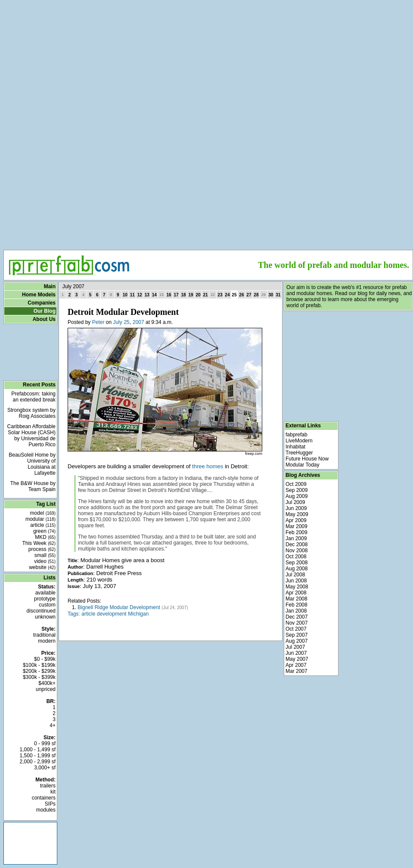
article (43, 525)
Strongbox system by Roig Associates (31, 413)
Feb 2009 (297, 532)
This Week (39, 543)
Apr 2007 (296, 665)
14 (154, 295)
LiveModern (299, 441)
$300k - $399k (39, 677)
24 (227, 295)
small (45, 555)
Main (50, 286)
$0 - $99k (45, 659)
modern (47, 641)
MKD (45, 537)
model (43, 513)
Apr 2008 (296, 593)
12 (140, 295)
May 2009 (297, 514)
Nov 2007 (297, 623)
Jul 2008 (295, 575)
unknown (45, 617)
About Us (44, 319)
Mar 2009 (297, 526)
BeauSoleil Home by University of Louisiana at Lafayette (32, 464)
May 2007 (297, 659)
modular (40, 519)
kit (53, 792)
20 (198, 295)
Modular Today (303, 465)
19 (191, 295)
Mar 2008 (297, 599)
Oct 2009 (296, 484)
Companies (42, 303)
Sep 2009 (297, 490)
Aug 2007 (297, 641)
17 (176, 295)
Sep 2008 (297, 563)
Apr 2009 (296, 520)
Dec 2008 (297, 544)
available (45, 593)
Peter (98, 322)
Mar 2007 (297, 671)
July (117, 322)
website (42, 567)
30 (271, 295)
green (44, 531)
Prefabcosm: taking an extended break (33, 397)
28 (256, 295)
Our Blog (45, 311)
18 (184, 295)
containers (44, 798)
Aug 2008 (297, 569)
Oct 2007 (296, 629)
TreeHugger (299, 453)
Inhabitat (295, 447)
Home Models (39, 295)
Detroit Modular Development (123, 312)
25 (126, 322)
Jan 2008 (296, 611)
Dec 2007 (297, 617)
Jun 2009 (296, 508)
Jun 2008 (296, 581)
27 (249, 295)
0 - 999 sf (45, 744)
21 (206, 295)
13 (147, 295)
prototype (45, 599)
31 (278, 295)
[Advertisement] (208, 65)
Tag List (46, 504)
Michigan (138, 614)
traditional (44, 635)
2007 (138, 322)
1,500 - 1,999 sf (38, 756)
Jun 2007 (296, 653)
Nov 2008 (297, 551)
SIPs (50, 804)
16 (169, 295)
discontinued (41, 611)
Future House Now (307, 459)
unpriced (46, 689)
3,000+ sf (45, 768)
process (42, 549)
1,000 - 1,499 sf (38, 750)
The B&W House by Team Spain (33, 486)
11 (132, 295)
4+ (53, 725)
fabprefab (297, 435)
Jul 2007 (295, 647)
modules (46, 810)
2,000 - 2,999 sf (38, 762)
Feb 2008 (297, 605)
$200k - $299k (39, 671)
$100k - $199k (39, 665)
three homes (208, 466)
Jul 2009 (295, 502)
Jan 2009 (296, 538)
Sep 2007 (297, 635)
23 (220, 295)
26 (241, 295)
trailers (48, 786)
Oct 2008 (296, 557)
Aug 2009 (297, 496)
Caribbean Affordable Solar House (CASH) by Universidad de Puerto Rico (31, 436)
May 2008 (297, 587)
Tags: (74, 614)
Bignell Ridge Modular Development (119, 607)
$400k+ (47, 683)
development (112, 614)
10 (125, 295)
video (45, 561)
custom (47, 605)
